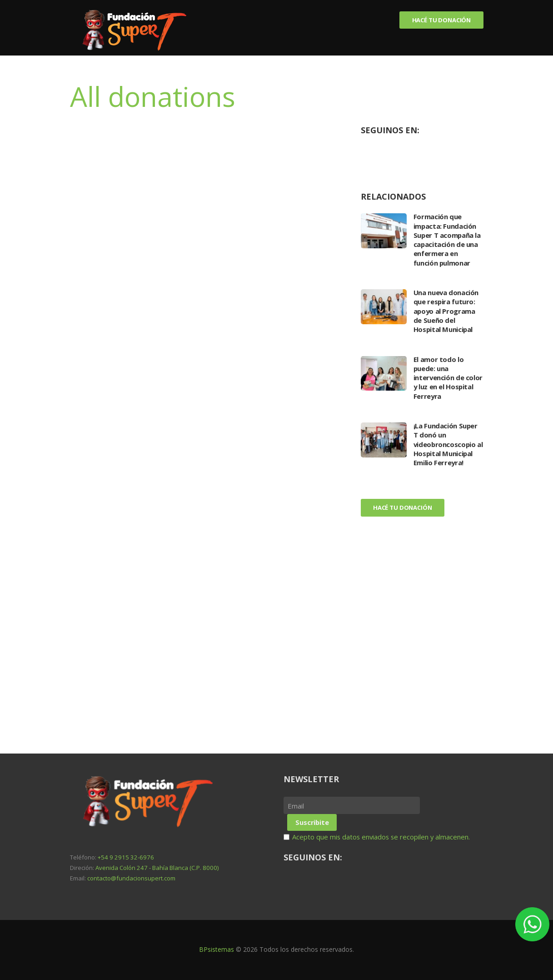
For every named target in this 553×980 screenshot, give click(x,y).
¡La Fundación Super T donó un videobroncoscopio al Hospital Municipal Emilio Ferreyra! (447, 444)
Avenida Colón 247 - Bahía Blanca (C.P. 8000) (157, 868)
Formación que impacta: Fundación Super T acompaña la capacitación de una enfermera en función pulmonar (448, 239)
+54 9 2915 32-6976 (126, 857)
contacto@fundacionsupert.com (131, 878)
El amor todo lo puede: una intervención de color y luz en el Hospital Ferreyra (448, 378)
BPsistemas (217, 949)
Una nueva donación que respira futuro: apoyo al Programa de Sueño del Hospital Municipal (446, 311)
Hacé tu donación (441, 20)
